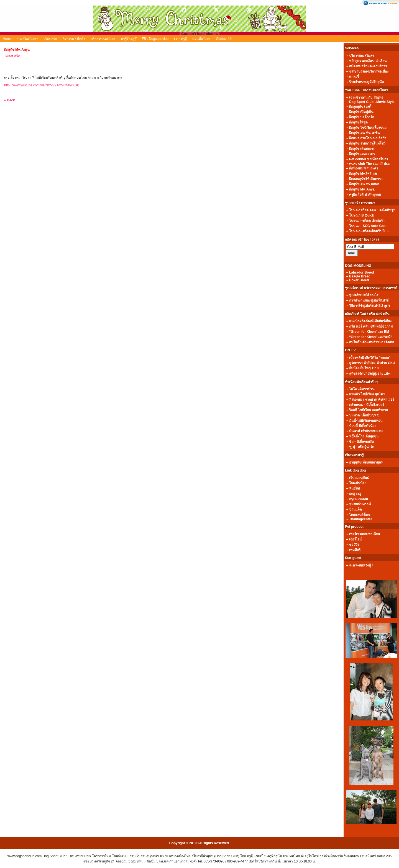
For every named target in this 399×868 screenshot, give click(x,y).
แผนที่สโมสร (201, 39)
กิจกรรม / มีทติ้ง (74, 39)
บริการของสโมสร (103, 39)
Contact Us (224, 39)
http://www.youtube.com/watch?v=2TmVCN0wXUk (41, 85)
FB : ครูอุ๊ (180, 39)
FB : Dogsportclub (155, 39)
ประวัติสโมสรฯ (28, 39)
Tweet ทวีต (12, 56)
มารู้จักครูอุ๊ (129, 39)
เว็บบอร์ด (50, 39)
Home (7, 39)
